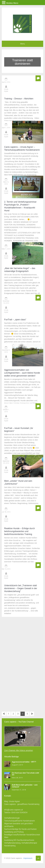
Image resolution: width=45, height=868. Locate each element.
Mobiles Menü (12, 3)
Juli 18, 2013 (6, 336)
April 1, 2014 (6, 109)
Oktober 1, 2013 (6, 276)
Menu (23, 44)
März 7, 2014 (6, 181)
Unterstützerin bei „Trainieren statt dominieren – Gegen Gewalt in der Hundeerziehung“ (21, 389)
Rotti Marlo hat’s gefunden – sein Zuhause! (25, 786)
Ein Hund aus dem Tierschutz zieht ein (25, 774)
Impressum (28, 858)
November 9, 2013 (6, 241)
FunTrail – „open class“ (15, 230)
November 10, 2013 (6, 212)
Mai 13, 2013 (6, 370)
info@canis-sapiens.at (13, 810)
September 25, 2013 (6, 307)
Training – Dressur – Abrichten (19, 99)
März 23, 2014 (6, 142)
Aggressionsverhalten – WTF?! (24, 762)
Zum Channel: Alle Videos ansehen (19, 750)
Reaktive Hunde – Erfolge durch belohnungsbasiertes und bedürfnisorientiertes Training (19, 355)
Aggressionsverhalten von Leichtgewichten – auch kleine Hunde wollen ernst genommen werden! (22, 263)
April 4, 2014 (6, 82)
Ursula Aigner (6, 90)
